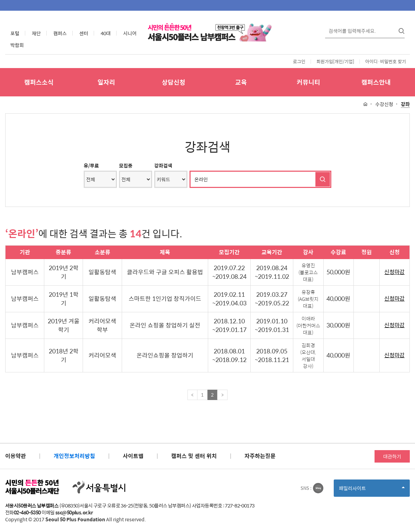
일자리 (106, 82)
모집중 (126, 165)
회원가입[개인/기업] (335, 61)
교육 (241, 82)
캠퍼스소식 (39, 82)
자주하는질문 (260, 456)
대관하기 (392, 456)
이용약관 (16, 456)
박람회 (17, 45)
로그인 (299, 61)
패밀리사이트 (372, 490)
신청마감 (394, 272)
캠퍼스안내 (376, 82)
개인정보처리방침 (74, 456)
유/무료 (91, 165)
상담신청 (174, 82)
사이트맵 (133, 456)
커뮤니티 (308, 82)
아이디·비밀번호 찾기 (386, 61)
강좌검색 (163, 165)
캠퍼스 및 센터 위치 (194, 456)
